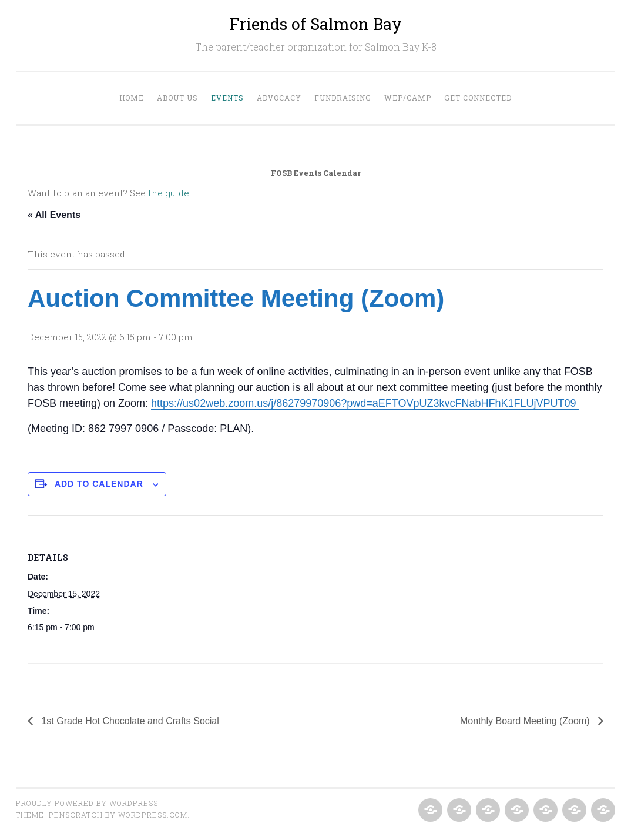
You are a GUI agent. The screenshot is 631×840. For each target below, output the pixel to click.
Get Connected (478, 98)
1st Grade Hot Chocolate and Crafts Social (129, 721)
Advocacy (279, 98)
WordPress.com (153, 815)
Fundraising (343, 98)
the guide (169, 193)
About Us (177, 98)
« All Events (54, 215)
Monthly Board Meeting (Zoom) (526, 721)
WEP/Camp (408, 98)
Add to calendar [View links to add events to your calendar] (99, 484)
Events (227, 98)
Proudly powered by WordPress (87, 803)
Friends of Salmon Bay (316, 24)
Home (132, 98)
